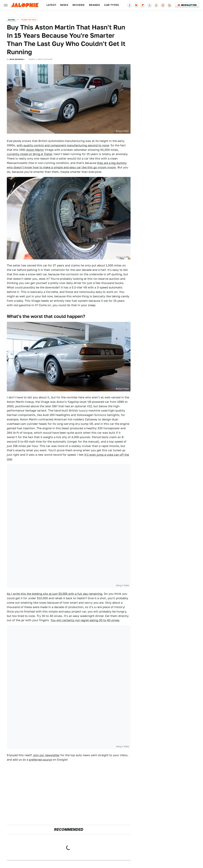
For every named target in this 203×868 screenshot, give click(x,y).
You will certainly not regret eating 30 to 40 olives (85, 620)
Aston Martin (35, 150)
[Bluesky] (136, 5)
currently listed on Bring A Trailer (29, 154)
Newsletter (187, 5)
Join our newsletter (46, 755)
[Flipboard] (143, 5)
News (64, 5)
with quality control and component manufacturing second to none (63, 145)
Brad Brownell (17, 59)
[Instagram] (163, 5)
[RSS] (170, 5)
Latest (51, 5)
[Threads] (156, 5)
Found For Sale (29, 20)
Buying (11, 20)
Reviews (79, 5)
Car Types (112, 5)
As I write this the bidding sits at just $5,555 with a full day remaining (55, 594)
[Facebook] (130, 5)
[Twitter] (150, 5)
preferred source (40, 760)
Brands (94, 5)
